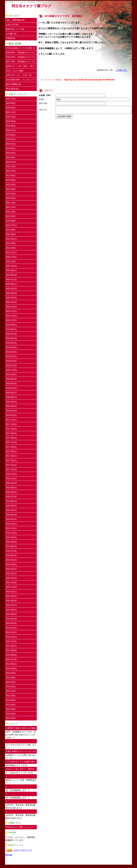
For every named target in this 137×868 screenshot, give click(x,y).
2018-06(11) (11, 393)
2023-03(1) (11, 157)
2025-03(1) (11, 108)
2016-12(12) (11, 474)
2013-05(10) (11, 669)
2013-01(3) (11, 687)
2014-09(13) (11, 596)
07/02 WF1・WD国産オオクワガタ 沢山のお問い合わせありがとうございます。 (21, 58)
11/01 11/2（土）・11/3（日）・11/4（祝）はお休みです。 (20, 76)
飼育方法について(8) (15, 29)
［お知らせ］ (121, 70)
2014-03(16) (11, 623)
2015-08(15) (11, 546)
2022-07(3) (11, 171)
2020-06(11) (11, 284)
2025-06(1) (11, 103)
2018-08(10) (11, 384)
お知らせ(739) (12, 25)
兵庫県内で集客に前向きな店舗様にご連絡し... (21, 729)
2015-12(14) (11, 528)
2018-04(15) (11, 402)
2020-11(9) (11, 261)
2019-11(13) (11, 316)
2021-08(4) (11, 221)
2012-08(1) (11, 705)
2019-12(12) (11, 311)
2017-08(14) (11, 438)
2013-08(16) (11, 655)
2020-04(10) (11, 293)
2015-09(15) (11, 542)
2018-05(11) (11, 397)
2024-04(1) (11, 135)
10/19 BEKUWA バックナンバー (21, 80)
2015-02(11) (11, 574)
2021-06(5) (11, 230)
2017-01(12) (11, 470)
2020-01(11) (11, 307)
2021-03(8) (11, 243)
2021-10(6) (11, 212)
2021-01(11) (11, 252)
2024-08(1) (11, 126)
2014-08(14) (11, 601)
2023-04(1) (11, 153)
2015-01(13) (11, 578)
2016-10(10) (11, 483)
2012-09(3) (11, 700)
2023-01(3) (11, 162)
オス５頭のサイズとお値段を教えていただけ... (21, 762)
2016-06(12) (11, 501)
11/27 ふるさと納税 (14, 71)
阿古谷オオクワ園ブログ (32, 6)
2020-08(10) (11, 275)
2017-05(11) (11, 451)
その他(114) (11, 34)
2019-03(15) (11, 352)
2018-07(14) (11, 388)
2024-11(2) (11, 112)
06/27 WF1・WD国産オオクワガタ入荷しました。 (20, 62)
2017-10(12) (11, 429)
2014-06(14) (11, 610)
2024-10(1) (11, 117)
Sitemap (9, 855)
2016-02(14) (11, 519)
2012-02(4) (11, 718)
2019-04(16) (11, 347)
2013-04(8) (11, 673)
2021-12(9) (11, 203)
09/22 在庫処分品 (13, 84)
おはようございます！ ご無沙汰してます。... (20, 770)
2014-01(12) (11, 632)
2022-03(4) (11, 189)
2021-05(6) (11, 234)
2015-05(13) (11, 560)
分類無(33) (10, 38)
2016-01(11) (11, 524)
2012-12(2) (11, 691)
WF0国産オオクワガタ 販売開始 (63, 16)
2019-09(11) (11, 325)
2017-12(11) (11, 420)
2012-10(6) (11, 696)
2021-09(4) (11, 216)
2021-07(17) (11, 225)
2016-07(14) (11, 497)
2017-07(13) (11, 442)
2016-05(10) (11, 506)
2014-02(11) (11, 628)
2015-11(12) (11, 533)
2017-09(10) (11, 433)
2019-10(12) (11, 320)
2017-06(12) (11, 447)
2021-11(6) (11, 207)
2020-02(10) (11, 302)
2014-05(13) (11, 614)
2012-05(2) (11, 709)
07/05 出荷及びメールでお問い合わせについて (20, 49)
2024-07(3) (11, 130)
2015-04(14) (11, 564)
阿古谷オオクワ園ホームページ (20, 827)
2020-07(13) (11, 280)
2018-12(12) (11, 365)
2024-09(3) (11, 121)
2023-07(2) (11, 144)
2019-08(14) (11, 329)
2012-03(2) (11, 714)
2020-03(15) (11, 298)
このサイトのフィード (22, 850)
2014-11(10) (11, 587)
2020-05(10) (11, 289)
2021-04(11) (11, 239)
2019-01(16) (11, 361)
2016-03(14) (11, 515)
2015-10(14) (11, 537)
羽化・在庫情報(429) (15, 20)
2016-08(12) (11, 492)
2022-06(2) (11, 176)
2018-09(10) (11, 379)
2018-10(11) (11, 375)
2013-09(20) (11, 650)
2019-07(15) (11, 334)
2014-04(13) (11, 619)
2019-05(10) (11, 343)
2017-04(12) (11, 456)
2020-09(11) (11, 271)
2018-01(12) (11, 415)
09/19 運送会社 (12, 89)
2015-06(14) (11, 555)
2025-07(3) (11, 99)
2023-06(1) (11, 148)
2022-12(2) (11, 166)
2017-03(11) (11, 460)
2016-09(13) (11, 488)
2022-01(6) (11, 198)
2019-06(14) (11, 338)
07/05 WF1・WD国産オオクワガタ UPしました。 (20, 53)
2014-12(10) (11, 583)
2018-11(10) (11, 370)
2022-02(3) (11, 194)
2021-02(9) (11, 248)
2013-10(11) (11, 646)
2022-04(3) (11, 185)
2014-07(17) (11, 605)
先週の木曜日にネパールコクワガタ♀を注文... (21, 752)
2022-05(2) (11, 180)
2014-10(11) (11, 592)
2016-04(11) (11, 510)
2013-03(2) (11, 678)
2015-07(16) (11, 551)
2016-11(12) (11, 479)
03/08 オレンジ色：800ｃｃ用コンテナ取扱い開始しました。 (20, 67)
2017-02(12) (11, 465)
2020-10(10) (11, 266)
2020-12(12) (11, 257)
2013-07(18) (11, 659)
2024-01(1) (11, 139)
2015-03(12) (11, 569)
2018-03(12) (11, 406)
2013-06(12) (11, 664)
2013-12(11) (11, 637)
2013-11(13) (11, 641)
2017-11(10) (11, 424)
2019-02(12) (11, 356)
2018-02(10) (11, 411)
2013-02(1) (11, 682)
